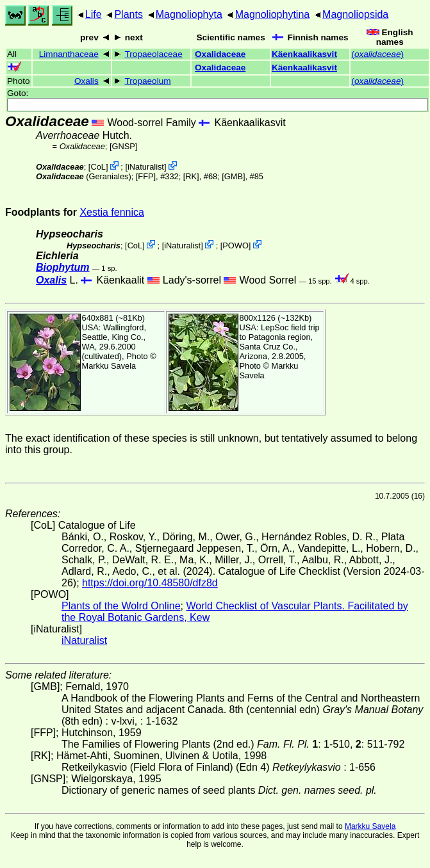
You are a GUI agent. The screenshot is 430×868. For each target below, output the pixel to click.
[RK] (191, 176)
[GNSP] (123, 146)
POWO (236, 245)
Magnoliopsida (355, 14)
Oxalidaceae (220, 54)
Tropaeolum (148, 81)
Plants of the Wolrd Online (121, 606)
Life (94, 14)
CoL (98, 167)
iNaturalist (146, 167)
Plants (128, 14)
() (377, 54)
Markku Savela (370, 826)
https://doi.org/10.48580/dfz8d (150, 583)
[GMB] (233, 176)
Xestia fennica (112, 212)
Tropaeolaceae (154, 54)
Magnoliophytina (273, 14)
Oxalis (87, 81)
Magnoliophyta (189, 14)
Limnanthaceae (69, 54)
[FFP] (146, 176)
